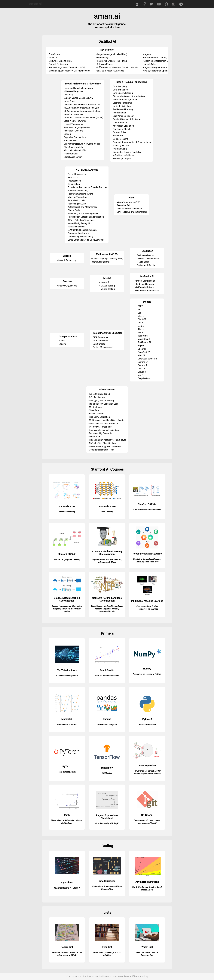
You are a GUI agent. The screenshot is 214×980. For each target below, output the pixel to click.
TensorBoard (95, 437)
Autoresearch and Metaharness (83, 207)
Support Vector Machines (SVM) (79, 98)
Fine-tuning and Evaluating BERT (83, 214)
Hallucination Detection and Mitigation (86, 217)
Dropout (68, 134)
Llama (141, 326)
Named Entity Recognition (80, 223)
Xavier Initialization (122, 106)
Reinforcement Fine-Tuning (80, 194)
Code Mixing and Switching (81, 237)
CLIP (140, 313)
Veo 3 (140, 375)
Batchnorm (118, 136)
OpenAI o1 (143, 349)
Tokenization (74, 184)
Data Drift (105, 282)
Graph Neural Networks (75, 121)
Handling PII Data (121, 145)
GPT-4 (141, 323)
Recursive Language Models (77, 127)
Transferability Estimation (101, 433)
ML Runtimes (95, 407)
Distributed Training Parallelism (128, 152)
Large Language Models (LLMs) (112, 54)
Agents (148, 54)
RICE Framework (101, 341)
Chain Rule (94, 410)
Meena (141, 316)
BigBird (141, 346)
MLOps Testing (108, 289)
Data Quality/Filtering (123, 93)
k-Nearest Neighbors (73, 91)
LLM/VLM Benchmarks (148, 259)
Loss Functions (120, 123)
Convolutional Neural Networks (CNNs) (82, 144)
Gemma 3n (143, 362)
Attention (53, 58)
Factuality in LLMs (76, 200)
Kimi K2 (141, 355)
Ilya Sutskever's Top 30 (100, 394)
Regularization (120, 113)
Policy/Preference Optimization (159, 71)
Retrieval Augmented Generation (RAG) (67, 67)
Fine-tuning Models (122, 129)
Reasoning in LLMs (77, 204)
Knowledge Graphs (122, 159)
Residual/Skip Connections (130, 209)
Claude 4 (142, 372)
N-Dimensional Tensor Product (103, 424)
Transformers (55, 54)
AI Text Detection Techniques (81, 220)
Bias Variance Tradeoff (124, 116)
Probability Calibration (99, 417)
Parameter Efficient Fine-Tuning (112, 61)
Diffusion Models (105, 64)
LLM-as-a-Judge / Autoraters (111, 71)
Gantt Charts (99, 344)
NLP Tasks (73, 177)
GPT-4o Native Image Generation (132, 212)
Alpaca (141, 329)
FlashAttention (71, 154)
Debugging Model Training (101, 401)
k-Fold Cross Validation (124, 155)
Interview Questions (68, 286)
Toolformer (143, 336)
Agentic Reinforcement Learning (160, 61)
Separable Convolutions (75, 137)
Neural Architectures (73, 114)
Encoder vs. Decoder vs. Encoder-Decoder (87, 187)
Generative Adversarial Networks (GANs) (84, 118)
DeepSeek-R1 (144, 352)
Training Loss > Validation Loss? (104, 404)
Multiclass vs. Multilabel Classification (107, 420)
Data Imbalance (120, 90)
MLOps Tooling (108, 286)
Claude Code (74, 210)
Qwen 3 (141, 369)
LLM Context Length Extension (82, 230)
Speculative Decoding (78, 191)
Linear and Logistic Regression (78, 88)
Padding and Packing (123, 109)
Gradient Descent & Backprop (127, 119)
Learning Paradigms (122, 103)
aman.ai (35, 4)
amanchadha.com (101, 977)
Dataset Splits (119, 132)
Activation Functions (73, 131)
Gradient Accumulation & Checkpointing (132, 142)
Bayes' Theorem (96, 414)
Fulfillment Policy (139, 977)
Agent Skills (150, 64)
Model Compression (146, 281)
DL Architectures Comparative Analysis (82, 111)
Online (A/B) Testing (147, 265)
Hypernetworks (120, 149)
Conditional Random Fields (102, 450)
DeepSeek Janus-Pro (148, 359)
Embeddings (103, 58)
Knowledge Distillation (123, 126)
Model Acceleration (73, 157)
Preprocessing (75, 181)
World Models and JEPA (75, 150)
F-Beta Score (143, 262)
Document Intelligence (78, 233)
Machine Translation (77, 197)
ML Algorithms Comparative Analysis (81, 108)
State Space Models (73, 147)
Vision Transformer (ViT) (128, 202)
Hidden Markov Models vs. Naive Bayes (108, 440)
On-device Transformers (148, 291)
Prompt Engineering (77, 174)
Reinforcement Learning (156, 58)
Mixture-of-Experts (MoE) (61, 61)
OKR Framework (100, 337)
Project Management (103, 347)
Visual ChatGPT (145, 339)
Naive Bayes (70, 101)
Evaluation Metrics (146, 255)
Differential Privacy (145, 287)
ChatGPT (142, 319)
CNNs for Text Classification (102, 443)
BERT (140, 306)
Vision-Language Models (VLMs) (108, 259)
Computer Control (101, 262)
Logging (63, 344)
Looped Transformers (74, 124)
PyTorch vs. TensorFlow (100, 427)
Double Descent (120, 139)
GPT (140, 310)
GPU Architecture (97, 397)
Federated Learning (145, 284)
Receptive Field (124, 205)
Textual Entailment (76, 227)
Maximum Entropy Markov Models (105, 446)
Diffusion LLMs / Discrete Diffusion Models (118, 67)
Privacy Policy (120, 977)
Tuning (62, 341)
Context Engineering (58, 64)
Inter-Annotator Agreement (125, 100)
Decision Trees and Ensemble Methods (82, 104)
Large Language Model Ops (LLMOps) (86, 240)
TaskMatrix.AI (144, 342)
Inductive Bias (70, 141)
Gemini (141, 332)
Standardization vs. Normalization (129, 96)
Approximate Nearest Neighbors (104, 430)
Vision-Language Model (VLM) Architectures (70, 71)
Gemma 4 (142, 365)
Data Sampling (120, 86)
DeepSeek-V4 (144, 378)
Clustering (69, 95)
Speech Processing (67, 260)
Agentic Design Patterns (156, 67)
